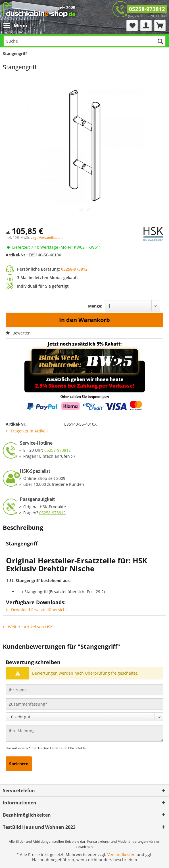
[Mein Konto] (146, 26)
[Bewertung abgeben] (84, 717)
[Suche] (84, 41)
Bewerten (18, 333)
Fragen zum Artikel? (27, 431)
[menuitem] (17, 26)
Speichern (19, 764)
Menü (15, 25)
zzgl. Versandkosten (47, 238)
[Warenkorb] (160, 26)
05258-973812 (147, 9)
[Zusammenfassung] (84, 704)
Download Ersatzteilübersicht (36, 610)
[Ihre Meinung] (84, 733)
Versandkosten (121, 855)
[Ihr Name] (84, 690)
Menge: (95, 306)
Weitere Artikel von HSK (28, 627)
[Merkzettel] (132, 26)
